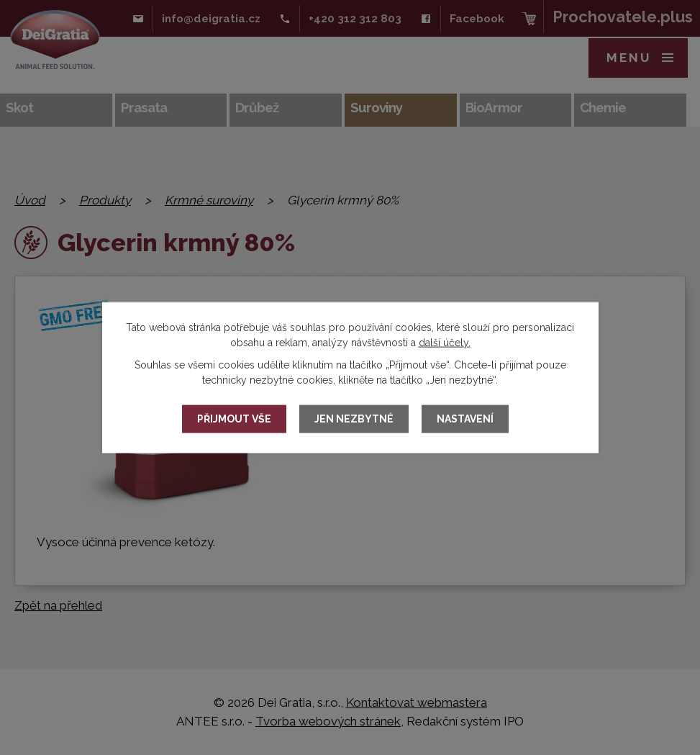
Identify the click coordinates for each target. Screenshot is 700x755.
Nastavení (465, 419)
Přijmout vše (234, 419)
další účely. (445, 342)
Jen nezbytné (354, 419)
